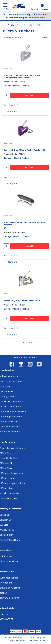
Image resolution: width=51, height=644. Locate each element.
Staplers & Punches (34, 25)
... (20, 25)
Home (12, 25)
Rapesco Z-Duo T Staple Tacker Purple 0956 (24, 150)
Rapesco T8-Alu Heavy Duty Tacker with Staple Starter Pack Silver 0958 (22, 76)
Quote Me (30, 95)
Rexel (6, 294)
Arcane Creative (38, 640)
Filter (45, 38)
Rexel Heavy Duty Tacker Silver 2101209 (22, 301)
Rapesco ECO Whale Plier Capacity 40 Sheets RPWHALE (25, 223)
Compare (10, 111)
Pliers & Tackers (22, 86)
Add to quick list (11, 105)
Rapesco (8, 68)
